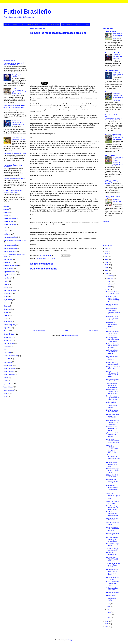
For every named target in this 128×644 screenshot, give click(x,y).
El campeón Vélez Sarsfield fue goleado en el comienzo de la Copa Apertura (118, 97)
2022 (107, 254)
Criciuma (6, 284)
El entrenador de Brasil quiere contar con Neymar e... (113, 311)
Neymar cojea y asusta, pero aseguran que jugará (111, 598)
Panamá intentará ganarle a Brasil (14, 179)
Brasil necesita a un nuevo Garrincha (112, 534)
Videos (87, 24)
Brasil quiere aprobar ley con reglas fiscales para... (113, 333)
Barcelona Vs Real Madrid (114, 53)
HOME (7, 24)
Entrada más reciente (39, 330)
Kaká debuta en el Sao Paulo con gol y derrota (113, 318)
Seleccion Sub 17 (9, 371)
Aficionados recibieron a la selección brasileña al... (113, 457)
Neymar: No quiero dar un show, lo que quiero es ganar (112, 572)
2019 (107, 259)
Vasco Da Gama (9, 390)
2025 (107, 248)
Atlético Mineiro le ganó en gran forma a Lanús (112, 385)
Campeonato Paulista (10, 251)
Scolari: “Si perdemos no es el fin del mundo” (113, 565)
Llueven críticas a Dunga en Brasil (112, 363)
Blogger (70, 640)
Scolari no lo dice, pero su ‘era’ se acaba (112, 429)
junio (108, 604)
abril (108, 609)
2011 (107, 627)
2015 (107, 270)
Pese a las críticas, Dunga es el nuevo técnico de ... (113, 358)
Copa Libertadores (67, 24)
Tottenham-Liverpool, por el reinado (117, 201)
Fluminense (7, 309)
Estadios (6, 297)
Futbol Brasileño (27, 11)
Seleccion (79, 24)
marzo (109, 612)
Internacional (8, 322)
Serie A (6, 378)
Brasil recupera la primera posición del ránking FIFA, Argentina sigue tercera (14, 107)
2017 (107, 265)
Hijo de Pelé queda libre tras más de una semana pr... (112, 392)
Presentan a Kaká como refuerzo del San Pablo (113, 529)
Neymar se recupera (113, 592)
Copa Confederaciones (11, 265)
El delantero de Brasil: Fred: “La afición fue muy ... (113, 481)
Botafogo (6, 231)
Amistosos (7, 212)
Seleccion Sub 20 (9, 375)
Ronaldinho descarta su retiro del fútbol (113, 293)
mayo (109, 607)
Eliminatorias (8, 294)
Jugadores (7, 328)
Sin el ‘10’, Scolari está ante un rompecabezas (112, 539)
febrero (109, 615)
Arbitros (6, 215)
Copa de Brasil (8, 269)
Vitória (5, 396)
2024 (107, 251)
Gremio (6, 312)
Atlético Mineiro (8, 222)
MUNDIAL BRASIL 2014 (113, 134)
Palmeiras (7, 346)
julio (108, 289)
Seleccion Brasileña (49, 258)
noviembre (110, 278)
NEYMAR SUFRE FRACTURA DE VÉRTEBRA (112, 559)
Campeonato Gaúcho (10, 245)
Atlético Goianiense (10, 218)
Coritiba (6, 281)
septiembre (110, 284)
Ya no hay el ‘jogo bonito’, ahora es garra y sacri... (112, 508)
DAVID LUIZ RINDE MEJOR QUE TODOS (113, 584)
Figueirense (7, 303)
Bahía (5, 228)
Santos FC (7, 359)
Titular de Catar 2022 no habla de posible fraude (118, 138)
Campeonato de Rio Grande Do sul (15, 240)
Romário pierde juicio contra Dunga (15, 153)
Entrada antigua (93, 330)
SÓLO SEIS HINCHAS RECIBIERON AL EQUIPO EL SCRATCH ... (112, 449)
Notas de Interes (9, 343)
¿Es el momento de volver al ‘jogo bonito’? (112, 435)
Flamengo (7, 306)
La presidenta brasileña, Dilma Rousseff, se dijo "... (112, 488)
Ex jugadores (8, 300)
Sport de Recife (8, 384)
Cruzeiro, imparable (112, 329)
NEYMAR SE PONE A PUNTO (113, 578)
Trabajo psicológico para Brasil (112, 589)
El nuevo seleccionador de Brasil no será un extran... (112, 374)
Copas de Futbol (110, 180)
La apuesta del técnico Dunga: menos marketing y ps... (113, 299)
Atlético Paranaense (10, 225)
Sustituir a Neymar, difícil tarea (112, 519)
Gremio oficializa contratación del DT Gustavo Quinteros (18, 123)
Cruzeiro (6, 287)
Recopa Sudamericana (11, 356)
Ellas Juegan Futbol (112, 71)
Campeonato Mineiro (10, 248)
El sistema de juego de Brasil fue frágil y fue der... (113, 471)
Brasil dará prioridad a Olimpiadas (113, 380)
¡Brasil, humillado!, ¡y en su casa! (113, 502)
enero (109, 618)
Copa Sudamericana (32, 24)
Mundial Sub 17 (8, 337)
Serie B (6, 381)
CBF (22, 24)
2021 (107, 257)
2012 (107, 624)
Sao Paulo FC (8, 365)
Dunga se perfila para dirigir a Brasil (113, 368)
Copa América (55, 24)
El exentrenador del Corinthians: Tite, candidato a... (112, 422)
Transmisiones (8, 387)
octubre (109, 281)
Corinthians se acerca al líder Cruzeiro (112, 324)
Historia (6, 318)
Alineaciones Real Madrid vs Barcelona (117, 56)
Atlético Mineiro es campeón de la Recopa (112, 352)
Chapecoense (8, 259)
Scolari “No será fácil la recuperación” (113, 549)
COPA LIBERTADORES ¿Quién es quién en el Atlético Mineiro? (19, 91)
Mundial (15, 24)
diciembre (110, 276)
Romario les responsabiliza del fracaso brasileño (113, 441)
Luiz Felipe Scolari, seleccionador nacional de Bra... (113, 514)
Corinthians (7, 278)
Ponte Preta (7, 353)
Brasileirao (44, 24)
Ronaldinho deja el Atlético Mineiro (112, 305)
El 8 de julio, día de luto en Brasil (112, 476)
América (6, 209)
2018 (107, 262)
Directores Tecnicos (10, 290)
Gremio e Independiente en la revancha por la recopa (13, 191)
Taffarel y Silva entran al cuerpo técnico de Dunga (113, 346)
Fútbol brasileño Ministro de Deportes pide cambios (111, 405)
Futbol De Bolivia (111, 32)
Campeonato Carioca (10, 237)
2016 (107, 268)
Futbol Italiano (110, 155)
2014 (107, 273)
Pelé (5, 350)
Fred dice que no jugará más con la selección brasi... (113, 398)
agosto (109, 287)
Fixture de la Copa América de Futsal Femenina (118, 74)
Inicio (67, 330)
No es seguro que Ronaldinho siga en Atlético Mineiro (113, 340)
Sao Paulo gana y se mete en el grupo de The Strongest (13, 64)
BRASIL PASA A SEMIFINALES (112, 554)
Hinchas (6, 315)
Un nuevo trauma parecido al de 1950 (112, 464)
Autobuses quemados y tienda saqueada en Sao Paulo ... (113, 496)
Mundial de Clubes (9, 334)
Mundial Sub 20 (8, 340)
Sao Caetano (8, 362)
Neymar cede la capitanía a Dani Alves (19, 139)
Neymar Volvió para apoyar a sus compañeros (112, 416)
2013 (107, 621)
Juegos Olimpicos (9, 325)
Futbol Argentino (111, 92)
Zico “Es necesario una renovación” (112, 411)
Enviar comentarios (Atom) (69, 335)
